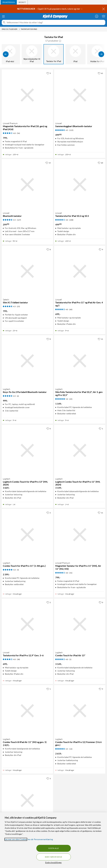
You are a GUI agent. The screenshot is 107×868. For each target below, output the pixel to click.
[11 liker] (100, 339)
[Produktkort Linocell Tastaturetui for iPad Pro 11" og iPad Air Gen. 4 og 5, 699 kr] (80, 271)
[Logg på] (97, 16)
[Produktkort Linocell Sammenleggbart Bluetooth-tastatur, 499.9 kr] (80, 95)
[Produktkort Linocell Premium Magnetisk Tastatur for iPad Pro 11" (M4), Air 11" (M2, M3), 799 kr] (80, 535)
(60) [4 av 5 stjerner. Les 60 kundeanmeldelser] (71, 309)
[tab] (9, 2)
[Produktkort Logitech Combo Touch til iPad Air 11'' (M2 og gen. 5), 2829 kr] (27, 711)
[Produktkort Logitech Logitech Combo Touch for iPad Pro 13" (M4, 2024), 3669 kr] (27, 450)
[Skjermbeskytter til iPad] (32, 54)
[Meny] (3, 16)
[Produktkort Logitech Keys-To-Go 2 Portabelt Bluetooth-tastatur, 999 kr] (27, 361)
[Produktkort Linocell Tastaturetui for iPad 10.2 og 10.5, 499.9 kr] (80, 185)
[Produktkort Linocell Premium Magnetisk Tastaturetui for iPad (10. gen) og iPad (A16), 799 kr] (27, 95)
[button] (60, 41)
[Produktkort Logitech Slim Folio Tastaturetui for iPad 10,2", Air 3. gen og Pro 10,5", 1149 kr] (80, 361)
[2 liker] (49, 513)
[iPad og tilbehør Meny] (19, 29)
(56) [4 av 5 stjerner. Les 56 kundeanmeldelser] (18, 133)
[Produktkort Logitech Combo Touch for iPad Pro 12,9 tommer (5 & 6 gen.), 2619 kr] (80, 711)
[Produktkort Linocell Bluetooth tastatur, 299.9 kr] (27, 185)
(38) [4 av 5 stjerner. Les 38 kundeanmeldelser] (18, 659)
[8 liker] (49, 249)
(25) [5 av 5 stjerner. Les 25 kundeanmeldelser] (71, 399)
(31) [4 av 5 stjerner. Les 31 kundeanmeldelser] (71, 573)
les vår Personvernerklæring (40, 839)
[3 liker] (49, 778)
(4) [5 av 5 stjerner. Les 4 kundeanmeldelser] (18, 570)
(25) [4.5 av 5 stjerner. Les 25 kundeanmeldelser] (18, 306)
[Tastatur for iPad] (54, 54)
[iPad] (75, 54)
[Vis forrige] (6, 54)
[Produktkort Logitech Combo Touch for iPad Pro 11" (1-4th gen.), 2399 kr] (27, 535)
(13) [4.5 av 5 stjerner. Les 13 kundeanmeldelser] (71, 749)
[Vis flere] (101, 54)
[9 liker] (49, 73)
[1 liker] (101, 429)
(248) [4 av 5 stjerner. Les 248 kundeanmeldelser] (71, 220)
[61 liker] (100, 73)
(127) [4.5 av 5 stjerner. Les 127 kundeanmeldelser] (19, 220)
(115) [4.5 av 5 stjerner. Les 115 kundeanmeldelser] (71, 130)
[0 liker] (49, 429)
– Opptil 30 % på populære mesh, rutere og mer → (50, 9)
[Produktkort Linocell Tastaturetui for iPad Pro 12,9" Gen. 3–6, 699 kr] (27, 624)
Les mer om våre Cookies (16, 839)
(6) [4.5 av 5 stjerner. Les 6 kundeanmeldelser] (18, 396)
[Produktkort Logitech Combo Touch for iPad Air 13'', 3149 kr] (80, 624)
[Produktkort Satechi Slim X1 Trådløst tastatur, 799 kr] (27, 271)
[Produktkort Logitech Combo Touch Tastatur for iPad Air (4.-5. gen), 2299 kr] (27, 800)
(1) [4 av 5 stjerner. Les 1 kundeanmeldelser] (70, 659)
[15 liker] (48, 163)
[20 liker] (100, 163)
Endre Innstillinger (53, 862)
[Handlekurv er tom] (104, 16)
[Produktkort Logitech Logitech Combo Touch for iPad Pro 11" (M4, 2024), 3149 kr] (80, 450)
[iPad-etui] (10, 54)
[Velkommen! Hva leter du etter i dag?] (55, 22)
